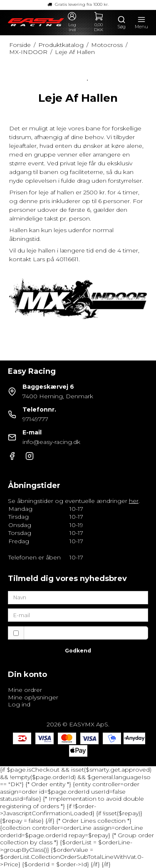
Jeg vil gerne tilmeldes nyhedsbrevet (86, 633)
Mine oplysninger (33, 697)
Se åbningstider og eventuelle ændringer (73, 501)
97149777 (35, 419)
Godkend (78, 651)
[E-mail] (78, 615)
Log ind (19, 704)
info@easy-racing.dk (51, 442)
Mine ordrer (25, 690)
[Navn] (78, 597)
